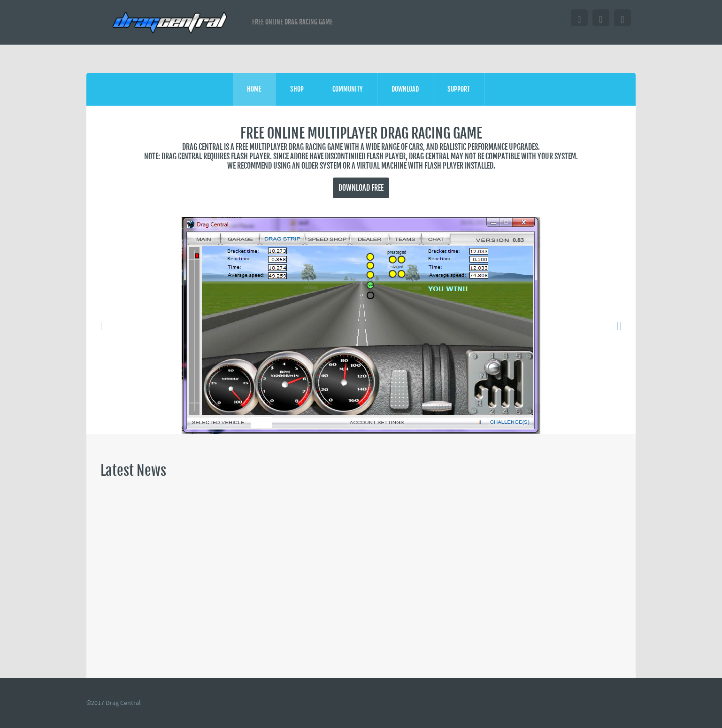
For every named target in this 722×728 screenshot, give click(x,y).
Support (459, 89)
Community (348, 89)
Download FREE (361, 188)
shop (297, 89)
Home (254, 89)
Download (405, 89)
